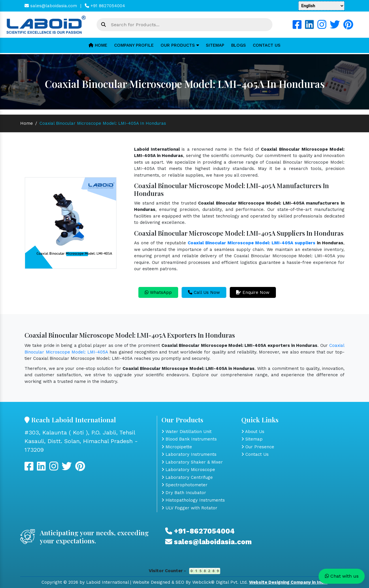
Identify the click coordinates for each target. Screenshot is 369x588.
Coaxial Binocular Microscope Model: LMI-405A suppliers (252, 243)
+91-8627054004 (200, 531)
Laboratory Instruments (189, 454)
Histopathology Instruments (193, 500)
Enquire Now (253, 292)
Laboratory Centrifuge (187, 477)
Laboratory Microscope (188, 470)
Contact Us (267, 45)
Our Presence (258, 447)
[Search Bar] (103, 25)
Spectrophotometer (184, 485)
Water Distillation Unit (187, 432)
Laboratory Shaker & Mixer (192, 462)
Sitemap (215, 45)
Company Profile (134, 45)
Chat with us (342, 576)
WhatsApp (158, 292)
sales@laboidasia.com (51, 6)
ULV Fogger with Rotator (189, 508)
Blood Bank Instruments (189, 439)
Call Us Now (204, 292)
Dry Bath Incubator (184, 493)
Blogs (239, 45)
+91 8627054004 (105, 6)
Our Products (180, 45)
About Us (253, 432)
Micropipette (177, 447)
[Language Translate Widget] (321, 6)
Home (98, 45)
